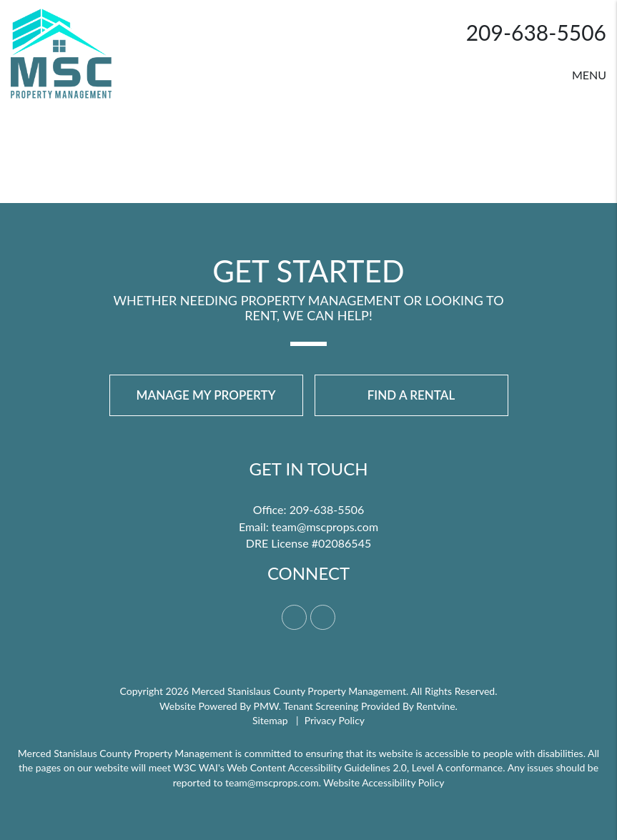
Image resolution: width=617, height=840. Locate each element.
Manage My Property (206, 395)
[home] (61, 52)
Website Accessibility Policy (384, 782)
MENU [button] (589, 75)
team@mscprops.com (325, 527)
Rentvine (435, 706)
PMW (266, 706)
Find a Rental (411, 395)
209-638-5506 (536, 32)
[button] (294, 617)
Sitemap (270, 720)
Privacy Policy (335, 720)
